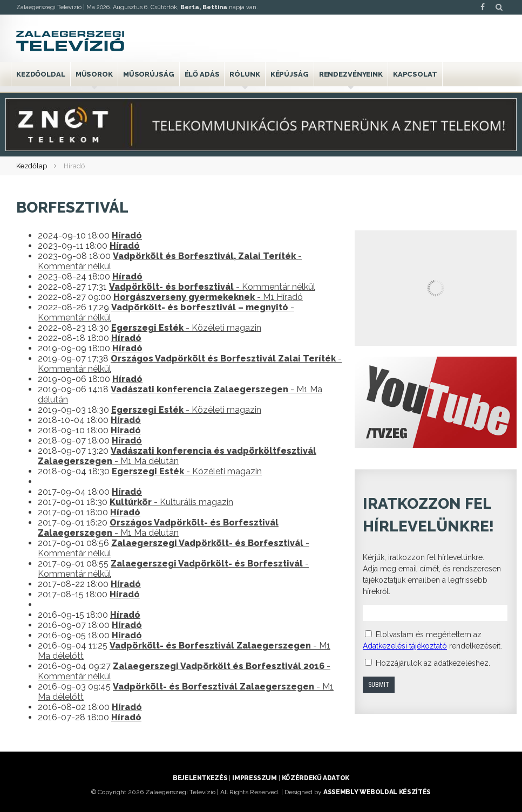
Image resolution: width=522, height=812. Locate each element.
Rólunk (245, 74)
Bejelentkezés (200, 778)
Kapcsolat (415, 74)
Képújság (290, 74)
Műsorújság (149, 74)
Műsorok (94, 74)
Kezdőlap (32, 166)
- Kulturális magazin (171, 502)
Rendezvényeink (351, 74)
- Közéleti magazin (186, 328)
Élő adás (202, 74)
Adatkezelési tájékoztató (405, 646)
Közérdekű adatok (316, 778)
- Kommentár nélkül (212, 287)
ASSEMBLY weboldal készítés (377, 792)
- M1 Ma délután (177, 456)
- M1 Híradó (208, 297)
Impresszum (254, 778)
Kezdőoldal (41, 74)
